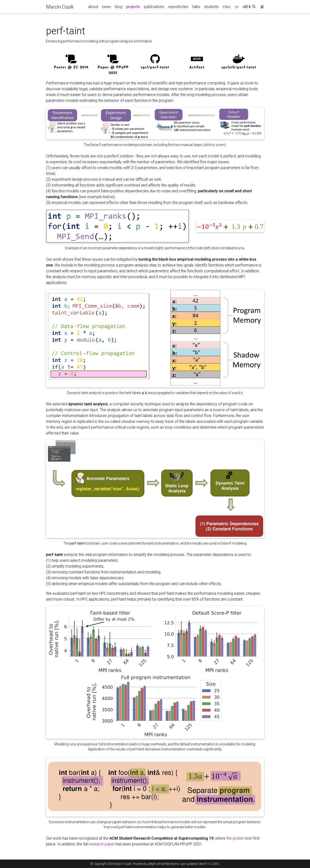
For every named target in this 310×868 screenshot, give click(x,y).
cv (237, 7)
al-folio (166, 864)
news (106, 7)
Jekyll (151, 864)
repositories (178, 7)
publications (154, 7)
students (211, 7)
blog (119, 7)
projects (134, 6)
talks (196, 7)
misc (227, 7)
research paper (102, 844)
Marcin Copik (60, 7)
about (93, 7)
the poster (235, 838)
